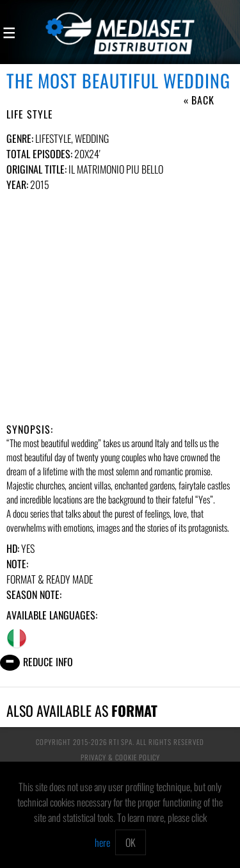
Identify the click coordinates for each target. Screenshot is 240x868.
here (102, 842)
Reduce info (48, 662)
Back (203, 100)
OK (131, 842)
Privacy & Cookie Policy (120, 757)
